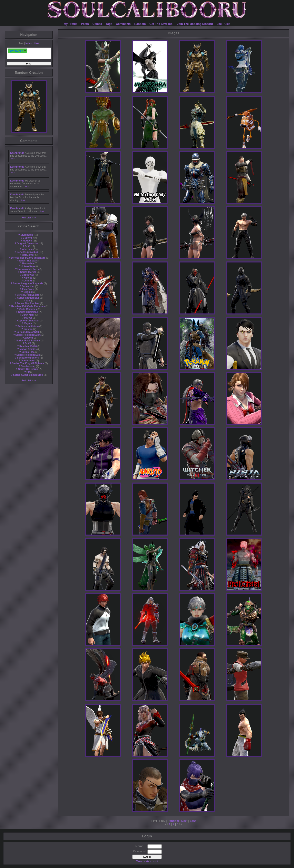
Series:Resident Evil (28, 355)
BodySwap (28, 275)
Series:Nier (28, 286)
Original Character (27, 244)
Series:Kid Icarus (28, 369)
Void (28, 301)
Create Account (147, 861)
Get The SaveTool (161, 24)
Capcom (28, 338)
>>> (12, 159)
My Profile (71, 24)
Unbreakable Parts (28, 269)
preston (28, 329)
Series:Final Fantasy (28, 341)
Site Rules (223, 24)
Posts (85, 24)
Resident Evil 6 (28, 346)
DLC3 (28, 343)
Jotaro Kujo (28, 266)
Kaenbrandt (17, 153)
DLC (27, 246)
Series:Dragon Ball (28, 298)
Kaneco (28, 278)
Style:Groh (27, 235)
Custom (27, 238)
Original (28, 292)
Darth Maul (28, 315)
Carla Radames (28, 309)
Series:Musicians (28, 312)
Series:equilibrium (28, 326)
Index (29, 43)
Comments (123, 24)
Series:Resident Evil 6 (28, 335)
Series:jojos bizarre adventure (28, 258)
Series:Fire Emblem (28, 303)
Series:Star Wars (28, 261)
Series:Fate (28, 352)
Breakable (28, 263)
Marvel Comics (28, 349)
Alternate (27, 249)
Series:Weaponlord (28, 358)
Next (37, 43)
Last (193, 821)
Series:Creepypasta (28, 295)
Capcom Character (28, 321)
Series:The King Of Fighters (28, 363)
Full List (26, 218)
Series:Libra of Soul (28, 332)
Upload (97, 24)
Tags (109, 24)
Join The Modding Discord (195, 24)
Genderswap (28, 366)
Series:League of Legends (28, 283)
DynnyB (28, 281)
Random (140, 24)
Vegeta (28, 323)
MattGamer (28, 255)
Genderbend (28, 361)
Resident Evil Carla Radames (28, 306)
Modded (27, 241)
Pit (28, 372)
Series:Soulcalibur (27, 252)
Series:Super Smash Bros (28, 375)
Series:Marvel (28, 272)
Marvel (28, 318)
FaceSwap (28, 289)
